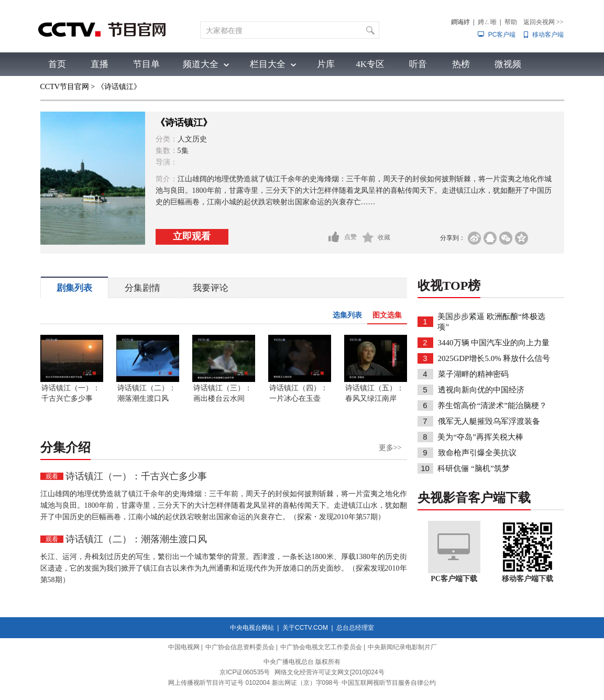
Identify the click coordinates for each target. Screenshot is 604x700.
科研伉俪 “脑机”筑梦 (473, 468)
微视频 (508, 64)
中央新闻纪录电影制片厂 (402, 647)
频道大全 (201, 64)
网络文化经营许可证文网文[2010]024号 (329, 672)
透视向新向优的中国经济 (481, 390)
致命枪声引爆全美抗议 (477, 453)
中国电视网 (184, 647)
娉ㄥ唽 (487, 22)
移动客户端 (548, 35)
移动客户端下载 (528, 579)
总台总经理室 (355, 628)
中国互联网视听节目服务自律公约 (389, 683)
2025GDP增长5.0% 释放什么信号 (494, 358)
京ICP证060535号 (245, 672)
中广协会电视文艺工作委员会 (321, 647)
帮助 (511, 22)
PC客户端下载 (454, 579)
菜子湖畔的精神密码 (473, 374)
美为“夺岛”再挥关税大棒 (480, 437)
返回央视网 (543, 22)
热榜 (461, 64)
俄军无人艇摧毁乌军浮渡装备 (489, 421)
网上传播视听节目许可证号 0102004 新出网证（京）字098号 (253, 683)
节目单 (146, 64)
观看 (52, 476)
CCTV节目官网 (65, 87)
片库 (326, 64)
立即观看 (192, 236)
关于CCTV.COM (305, 628)
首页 (57, 64)
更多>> (390, 448)
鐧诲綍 (460, 22)
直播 (100, 64)
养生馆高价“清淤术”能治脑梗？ (492, 406)
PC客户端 (502, 35)
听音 (418, 64)
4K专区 (370, 64)
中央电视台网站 (252, 628)
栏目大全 (268, 64)
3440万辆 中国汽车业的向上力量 (494, 343)
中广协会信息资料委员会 (240, 647)
